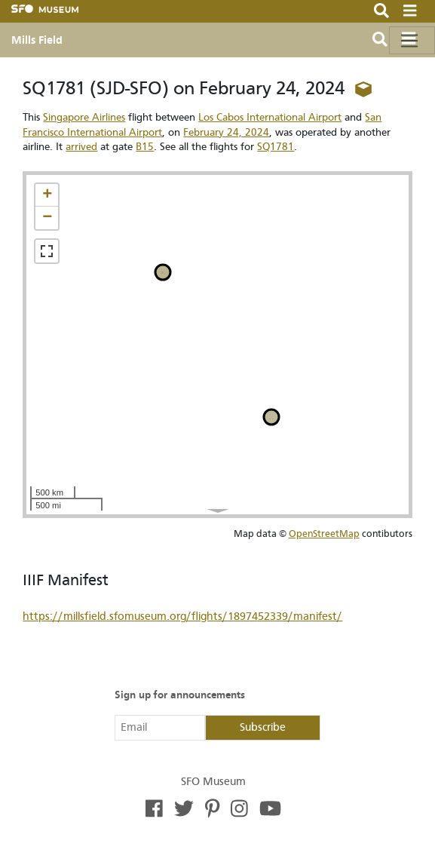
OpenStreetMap (324, 534)
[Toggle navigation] (412, 40)
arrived (81, 147)
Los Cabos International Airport (270, 117)
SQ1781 (276, 147)
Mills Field (37, 40)
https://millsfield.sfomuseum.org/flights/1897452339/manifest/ (182, 616)
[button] (47, 195)
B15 (145, 147)
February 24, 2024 (226, 132)
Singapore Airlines (84, 117)
